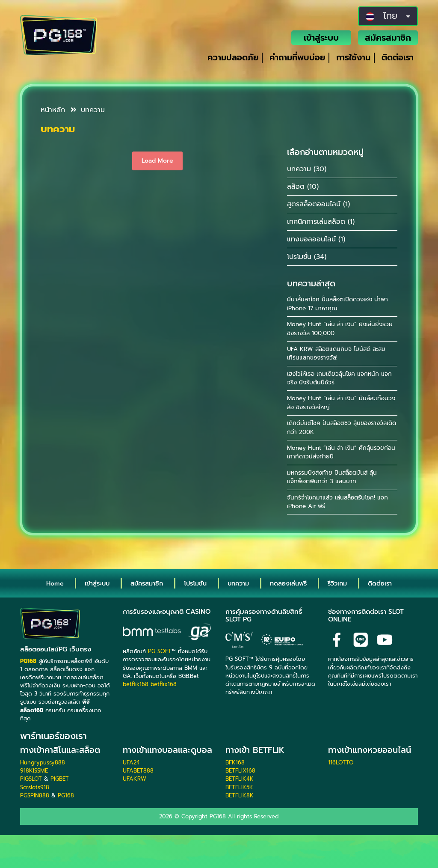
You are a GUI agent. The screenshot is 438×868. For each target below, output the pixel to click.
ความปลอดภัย (233, 58)
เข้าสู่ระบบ (321, 38)
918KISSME (34, 771)
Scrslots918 (35, 787)
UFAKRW (135, 779)
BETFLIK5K (239, 787)
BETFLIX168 (240, 771)
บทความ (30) (307, 169)
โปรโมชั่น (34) (307, 257)
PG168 (66, 795)
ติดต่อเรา (398, 58)
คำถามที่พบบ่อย (297, 58)
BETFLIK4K (240, 779)
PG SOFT (160, 651)
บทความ (88, 110)
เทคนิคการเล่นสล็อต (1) (321, 222)
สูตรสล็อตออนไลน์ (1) (318, 204)
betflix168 (164, 684)
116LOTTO (341, 762)
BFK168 (235, 762)
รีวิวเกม (337, 583)
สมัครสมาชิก (388, 38)
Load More (157, 161)
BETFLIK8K (240, 795)
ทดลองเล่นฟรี (288, 583)
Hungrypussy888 (43, 762)
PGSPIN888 (35, 795)
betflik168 (136, 684)
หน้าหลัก (53, 110)
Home (55, 583)
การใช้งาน (353, 58)
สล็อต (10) (303, 187)
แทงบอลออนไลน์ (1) (316, 239)
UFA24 (131, 762)
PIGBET (60, 779)
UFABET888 (138, 771)
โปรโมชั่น (195, 583)
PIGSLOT (31, 779)
